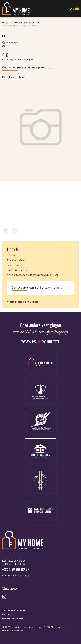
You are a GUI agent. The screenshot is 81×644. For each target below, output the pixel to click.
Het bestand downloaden (23, 302)
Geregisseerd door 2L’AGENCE (39, 627)
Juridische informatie (14, 610)
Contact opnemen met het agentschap (26, 67)
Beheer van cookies (13, 618)
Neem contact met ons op (16, 575)
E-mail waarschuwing (15, 77)
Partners (7, 614)
